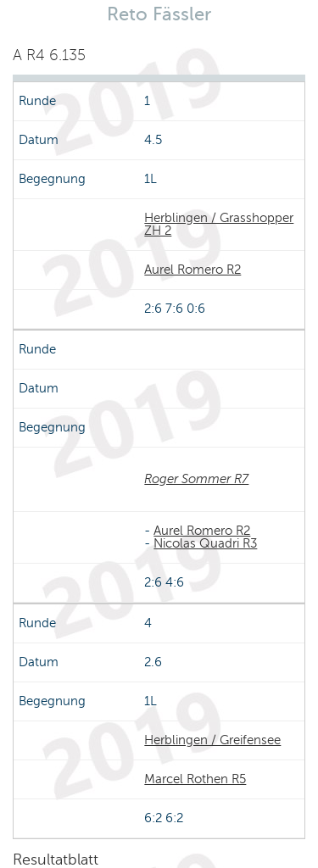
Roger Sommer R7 (196, 479)
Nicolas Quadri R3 (205, 543)
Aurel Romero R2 (192, 270)
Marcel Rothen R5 (195, 779)
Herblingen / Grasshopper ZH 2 (219, 224)
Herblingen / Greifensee (212, 740)
